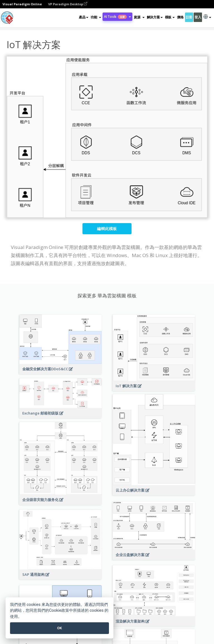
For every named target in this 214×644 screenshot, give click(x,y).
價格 (180, 17)
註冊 (189, 17)
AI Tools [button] (117, 17)
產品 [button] (83, 17)
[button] (96, 17)
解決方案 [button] (155, 17)
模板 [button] (170, 17)
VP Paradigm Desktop (68, 4)
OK (59, 628)
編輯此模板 (107, 229)
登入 (198, 17)
